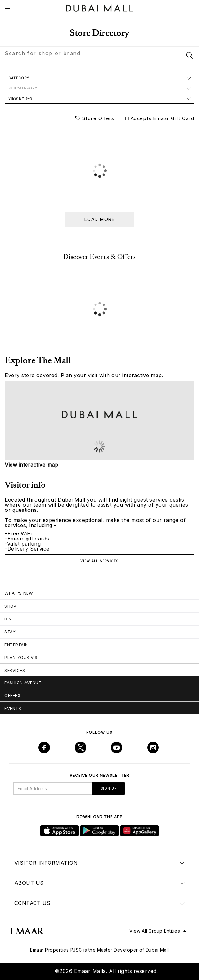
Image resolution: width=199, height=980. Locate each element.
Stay (10, 632)
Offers (12, 695)
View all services (99, 561)
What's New (19, 593)
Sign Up (109, 788)
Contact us (32, 903)
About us (29, 883)
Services (15, 670)
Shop (10, 606)
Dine (9, 619)
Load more (99, 219)
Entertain (16, 645)
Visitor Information (46, 863)
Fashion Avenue (23, 683)
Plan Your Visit (23, 657)
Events (13, 708)
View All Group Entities (155, 931)
